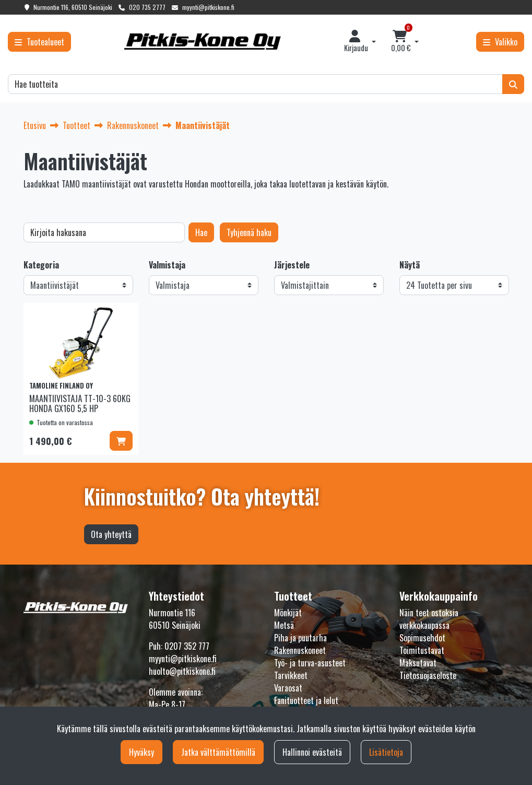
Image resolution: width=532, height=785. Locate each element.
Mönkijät (288, 613)
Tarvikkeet (291, 675)
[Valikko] (500, 42)
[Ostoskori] (400, 42)
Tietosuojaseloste (428, 675)
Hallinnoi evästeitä (312, 752)
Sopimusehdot (422, 638)
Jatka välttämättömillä (218, 752)
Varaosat (288, 688)
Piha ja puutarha (300, 638)
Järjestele (292, 265)
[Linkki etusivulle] (203, 42)
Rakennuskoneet (300, 650)
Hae (201, 232)
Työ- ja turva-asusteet (310, 663)
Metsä (284, 625)
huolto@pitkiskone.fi (182, 671)
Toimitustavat (422, 650)
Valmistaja (167, 265)
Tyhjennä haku (249, 232)
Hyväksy (141, 752)
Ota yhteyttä (111, 534)
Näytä (410, 265)
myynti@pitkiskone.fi (208, 7)
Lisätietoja (386, 752)
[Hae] (255, 84)
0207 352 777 (187, 646)
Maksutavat (418, 663)
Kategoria (41, 265)
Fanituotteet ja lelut (306, 700)
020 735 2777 (147, 7)
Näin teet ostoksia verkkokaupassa (429, 619)
